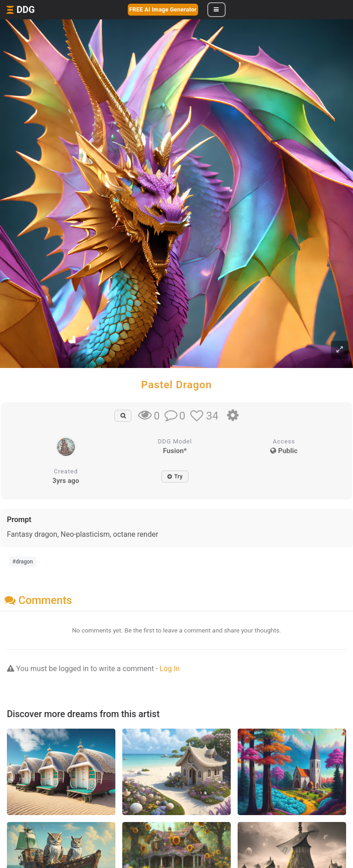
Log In (170, 669)
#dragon (23, 562)
